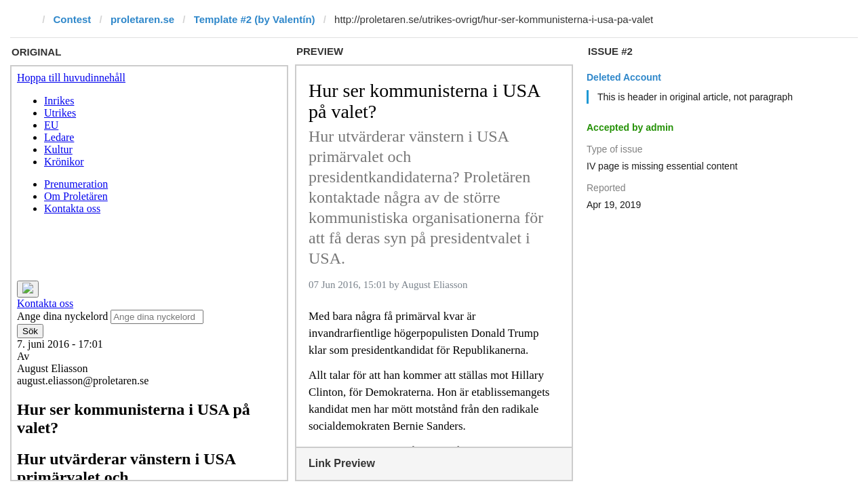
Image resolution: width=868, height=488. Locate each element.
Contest (73, 19)
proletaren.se (142, 19)
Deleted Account (624, 77)
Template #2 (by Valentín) (255, 19)
